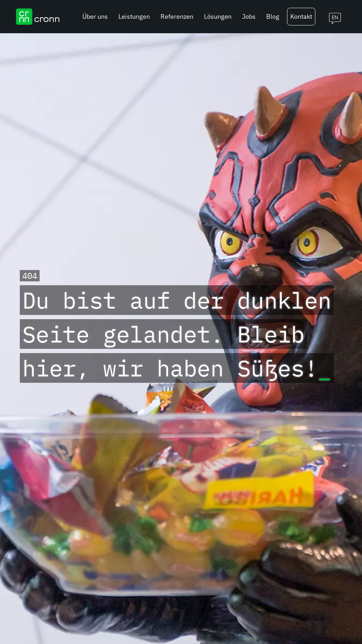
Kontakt (301, 16)
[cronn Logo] (38, 17)
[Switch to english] (332, 17)
